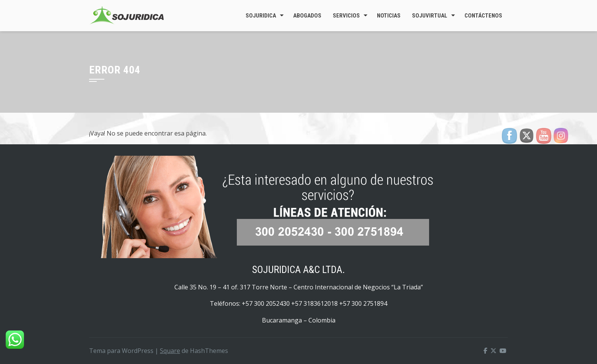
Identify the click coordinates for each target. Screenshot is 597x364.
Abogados (307, 16)
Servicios (346, 16)
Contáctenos (483, 16)
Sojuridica (261, 16)
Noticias (389, 16)
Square (170, 351)
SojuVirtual (430, 16)
